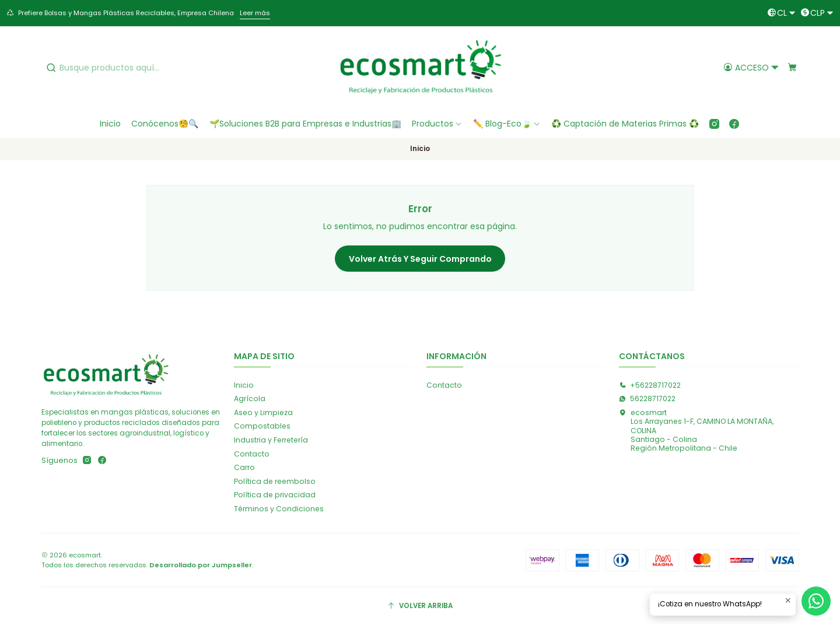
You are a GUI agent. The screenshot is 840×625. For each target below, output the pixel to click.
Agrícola (250, 398)
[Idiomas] (781, 13)
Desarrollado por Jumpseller (201, 565)
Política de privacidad (275, 495)
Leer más (255, 13)
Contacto (252, 454)
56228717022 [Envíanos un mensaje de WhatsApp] (647, 398)
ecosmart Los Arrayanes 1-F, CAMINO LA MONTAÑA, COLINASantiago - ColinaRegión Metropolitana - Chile (696, 430)
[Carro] (792, 67)
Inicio (244, 385)
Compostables (262, 426)
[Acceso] (751, 67)
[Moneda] (817, 13)
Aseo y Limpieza (263, 412)
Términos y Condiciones (279, 509)
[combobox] (131, 68)
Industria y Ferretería (271, 440)
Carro (244, 467)
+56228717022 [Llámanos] (650, 385)
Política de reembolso (275, 481)
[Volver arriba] (420, 606)
